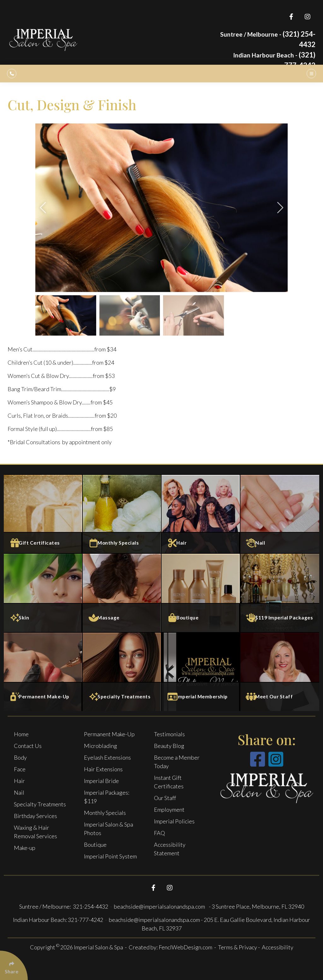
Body (20, 757)
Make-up (25, 848)
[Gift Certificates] (43, 514)
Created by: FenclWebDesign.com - (173, 947)
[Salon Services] (201, 514)
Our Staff (165, 798)
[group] (161, 208)
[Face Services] (43, 593)
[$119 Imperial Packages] (280, 593)
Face (20, 769)
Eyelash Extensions (107, 757)
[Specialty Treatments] (122, 672)
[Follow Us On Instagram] (307, 17)
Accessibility (278, 947)
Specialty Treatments (40, 804)
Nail (19, 792)
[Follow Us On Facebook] (291, 17)
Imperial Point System (110, 856)
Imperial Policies (174, 821)
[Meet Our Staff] (280, 672)
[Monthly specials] (122, 514)
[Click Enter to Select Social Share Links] (14, 965)
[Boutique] (201, 593)
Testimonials (169, 734)
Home (21, 734)
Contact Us (28, 746)
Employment (169, 810)
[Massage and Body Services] (122, 593)
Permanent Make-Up (109, 734)
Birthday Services (35, 816)
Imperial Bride (101, 781)
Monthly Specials (105, 813)
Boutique (95, 845)
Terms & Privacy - (239, 947)
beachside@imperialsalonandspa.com (160, 906)
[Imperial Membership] (201, 672)
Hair (19, 781)
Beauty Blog (169, 746)
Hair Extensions (103, 769)
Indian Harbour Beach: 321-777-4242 (58, 920)
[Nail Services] (280, 514)
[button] (44, 208)
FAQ (159, 833)
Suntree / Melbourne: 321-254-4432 (64, 906)
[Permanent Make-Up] (43, 672)
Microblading (100, 746)
